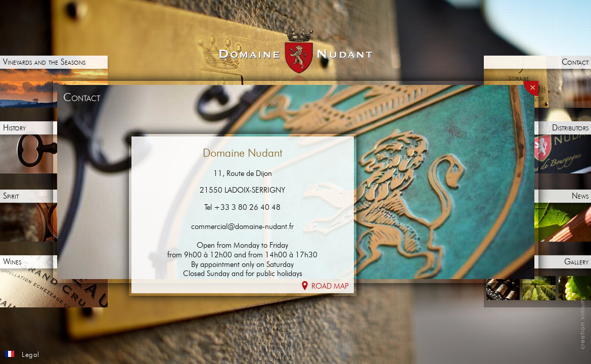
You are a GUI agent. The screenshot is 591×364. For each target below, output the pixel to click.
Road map (325, 286)
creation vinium (582, 324)
